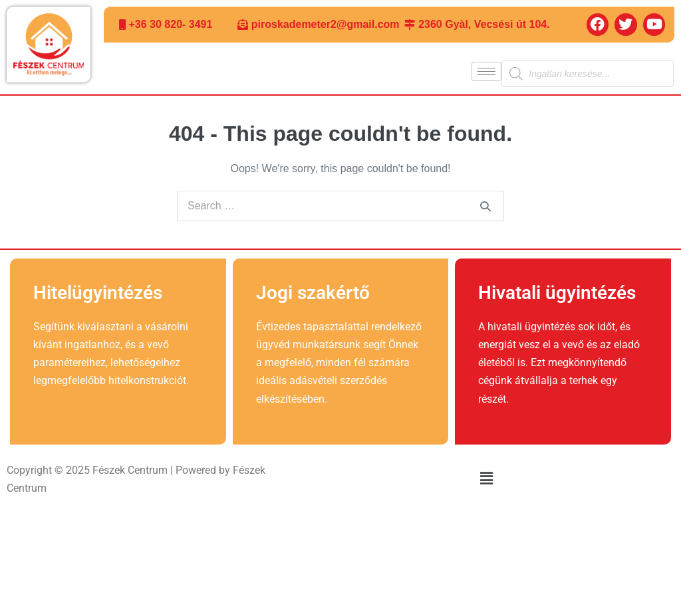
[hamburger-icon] (486, 71)
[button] (486, 479)
